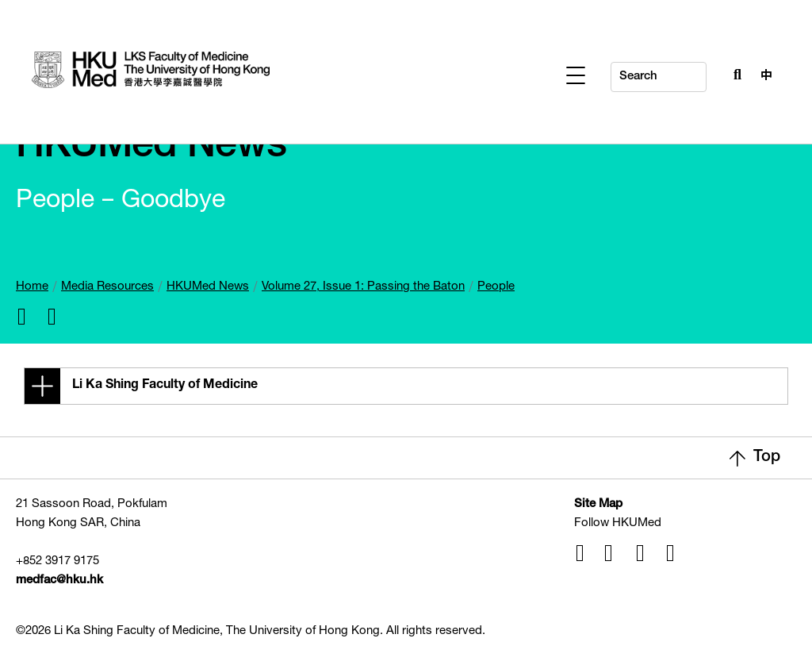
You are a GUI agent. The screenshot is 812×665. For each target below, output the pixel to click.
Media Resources (107, 287)
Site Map (598, 504)
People (496, 287)
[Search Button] (733, 73)
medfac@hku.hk (59, 580)
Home (32, 287)
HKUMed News (208, 287)
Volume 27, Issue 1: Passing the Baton (363, 287)
